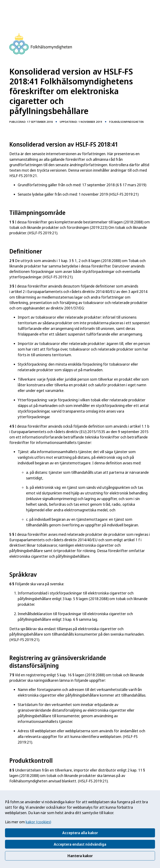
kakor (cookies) (38, 822)
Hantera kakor (80, 856)
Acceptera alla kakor (80, 833)
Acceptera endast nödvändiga (80, 844)
